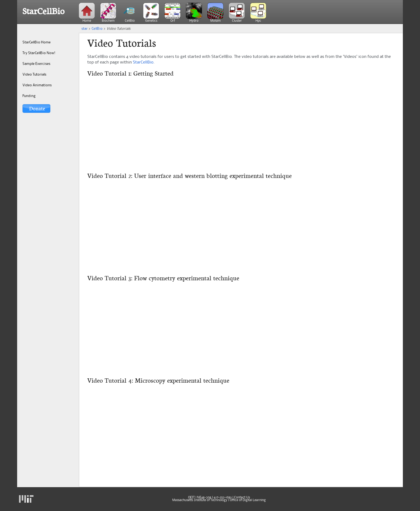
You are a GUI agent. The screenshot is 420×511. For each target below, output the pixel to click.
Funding (29, 96)
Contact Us (242, 498)
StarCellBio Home (37, 42)
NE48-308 (204, 498)
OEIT (191, 498)
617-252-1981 (223, 498)
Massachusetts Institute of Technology (200, 500)
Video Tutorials (34, 74)
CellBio (97, 29)
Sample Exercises (36, 64)
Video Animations (37, 85)
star (85, 29)
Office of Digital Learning (248, 500)
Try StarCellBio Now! (39, 53)
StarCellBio (44, 11)
